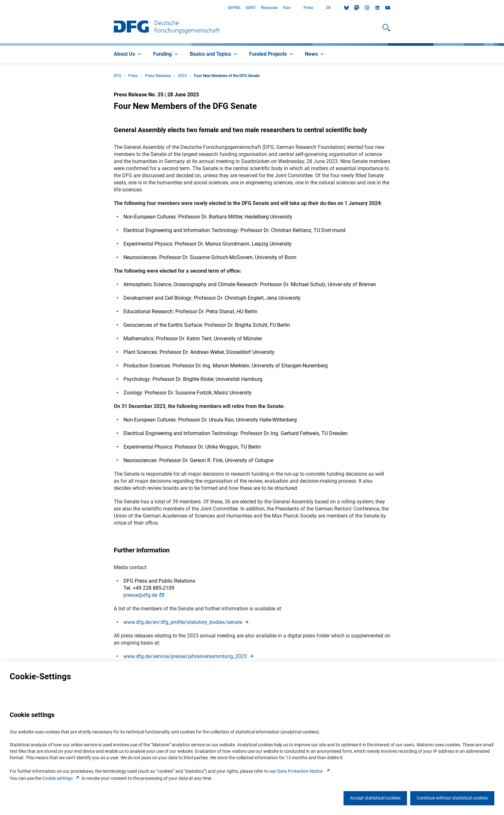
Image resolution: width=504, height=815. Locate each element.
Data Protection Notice (304, 771)
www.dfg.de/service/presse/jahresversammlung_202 (189, 656)
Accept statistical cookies (375, 798)
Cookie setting (61, 778)
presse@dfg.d (144, 595)
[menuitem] (128, 54)
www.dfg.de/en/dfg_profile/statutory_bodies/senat (187, 622)
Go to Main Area (0, 8)
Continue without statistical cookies (452, 798)
